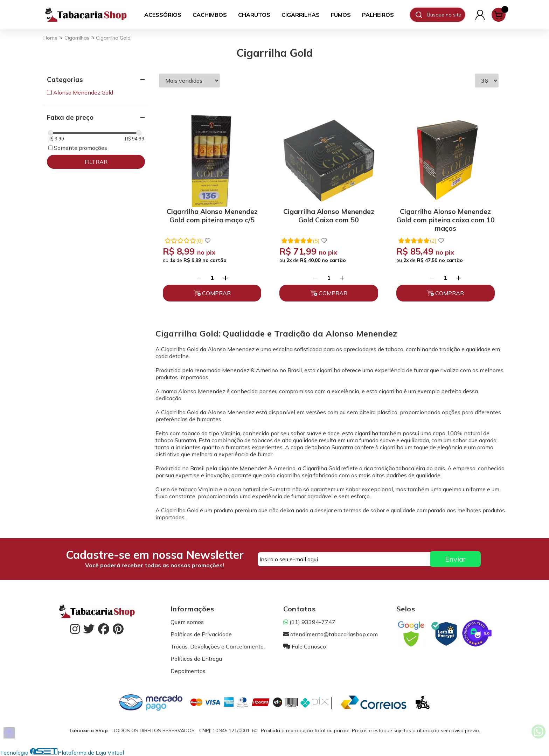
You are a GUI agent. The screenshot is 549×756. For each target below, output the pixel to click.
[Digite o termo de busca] (446, 15)
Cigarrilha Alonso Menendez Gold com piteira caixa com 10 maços (446, 219)
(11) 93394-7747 (309, 622)
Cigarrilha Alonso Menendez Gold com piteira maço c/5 (212, 216)
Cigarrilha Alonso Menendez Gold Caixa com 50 (329, 216)
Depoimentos (188, 671)
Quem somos (187, 622)
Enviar (455, 559)
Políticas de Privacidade (201, 634)
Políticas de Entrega (196, 659)
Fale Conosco (305, 646)
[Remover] (199, 278)
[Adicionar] (225, 278)
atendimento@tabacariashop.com (331, 634)
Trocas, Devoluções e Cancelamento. (218, 646)
